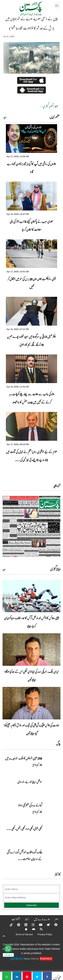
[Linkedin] (24, 925)
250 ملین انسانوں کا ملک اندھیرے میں (24, 758)
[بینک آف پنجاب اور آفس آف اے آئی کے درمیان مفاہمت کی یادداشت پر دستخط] (52, 858)
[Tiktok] (9, 925)
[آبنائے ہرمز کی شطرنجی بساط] (52, 811)
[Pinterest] (16, 925)
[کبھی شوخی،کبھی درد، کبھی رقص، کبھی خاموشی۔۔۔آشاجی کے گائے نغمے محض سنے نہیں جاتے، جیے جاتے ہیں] (52, 834)
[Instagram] (31, 925)
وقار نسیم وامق (37, 765)
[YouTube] (38, 925)
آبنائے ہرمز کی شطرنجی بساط (30, 805)
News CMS (30, 959)
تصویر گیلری (48, 106)
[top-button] (4, 936)
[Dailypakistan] (27, 10)
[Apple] (24, 929)
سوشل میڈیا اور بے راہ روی (29, 782)
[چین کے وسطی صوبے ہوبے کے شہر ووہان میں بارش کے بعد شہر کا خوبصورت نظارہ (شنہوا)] (47, 976)
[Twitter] (46, 925)
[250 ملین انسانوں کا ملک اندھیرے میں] (52, 764)
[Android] (31, 929)
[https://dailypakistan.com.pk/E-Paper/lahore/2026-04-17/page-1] (32, 526)
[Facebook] (54, 925)
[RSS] (39, 929)
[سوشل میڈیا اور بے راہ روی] (52, 787)
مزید (5, 117)
